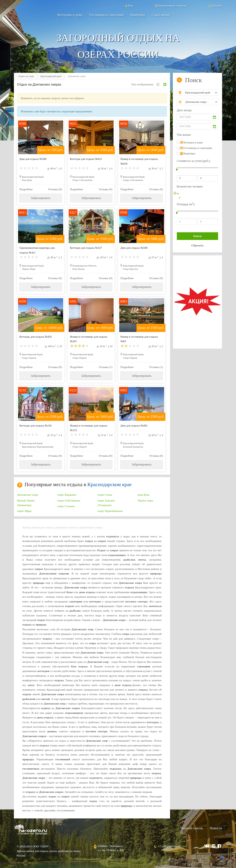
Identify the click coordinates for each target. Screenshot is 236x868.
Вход (129, 5)
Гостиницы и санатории (106, 15)
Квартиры (138, 15)
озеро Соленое (66, 506)
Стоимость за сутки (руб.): (194, 161)
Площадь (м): (186, 204)
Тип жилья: (184, 135)
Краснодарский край (51, 76)
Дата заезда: (184, 110)
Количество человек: (190, 186)
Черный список (192, 828)
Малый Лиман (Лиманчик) (26, 503)
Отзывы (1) (105, 367)
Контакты (215, 5)
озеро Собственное (69, 500)
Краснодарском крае (110, 484)
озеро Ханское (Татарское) (106, 503)
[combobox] (200, 93)
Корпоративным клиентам (170, 5)
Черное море (145, 500)
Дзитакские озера (28, 495)
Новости (216, 828)
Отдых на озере (26, 76)
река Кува (144, 495)
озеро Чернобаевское (110, 511)
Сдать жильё (161, 15)
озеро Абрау (24, 511)
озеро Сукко (105, 495)
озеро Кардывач (67, 495)
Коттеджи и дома (70, 15)
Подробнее (26, 189)
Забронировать (41, 198)
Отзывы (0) (55, 189)
